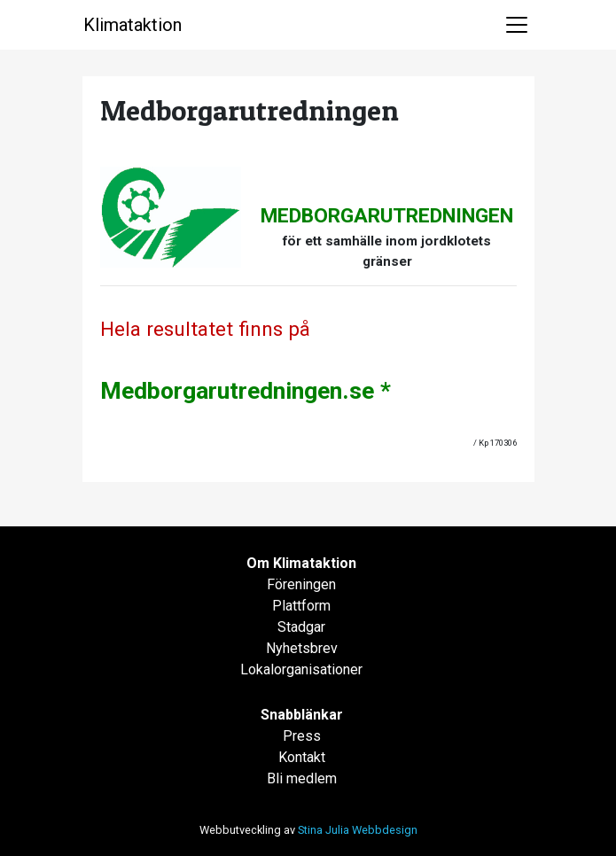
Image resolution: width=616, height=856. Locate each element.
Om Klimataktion (301, 563)
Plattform (301, 606)
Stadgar (301, 627)
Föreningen (301, 584)
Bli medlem (302, 778)
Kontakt (302, 757)
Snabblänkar (302, 715)
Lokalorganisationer (301, 669)
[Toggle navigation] (517, 25)
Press (302, 736)
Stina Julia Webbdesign (358, 830)
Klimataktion (133, 25)
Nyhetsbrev (302, 648)
